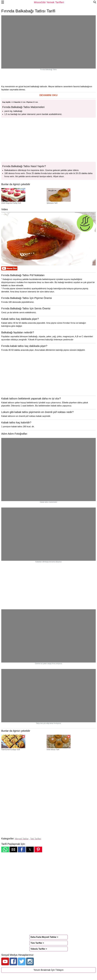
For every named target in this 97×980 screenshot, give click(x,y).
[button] (48, 95)
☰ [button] (3, 2)
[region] (49, 78)
